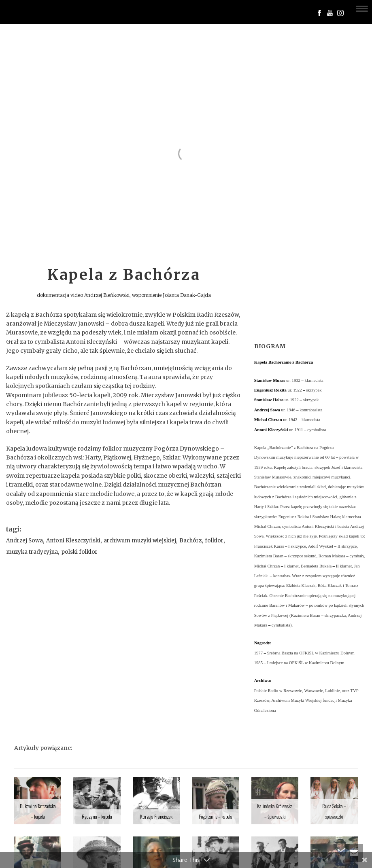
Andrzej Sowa (24, 541)
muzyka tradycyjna (32, 552)
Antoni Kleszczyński (73, 541)
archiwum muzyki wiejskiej (140, 541)
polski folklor (79, 552)
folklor (214, 541)
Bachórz (190, 541)
